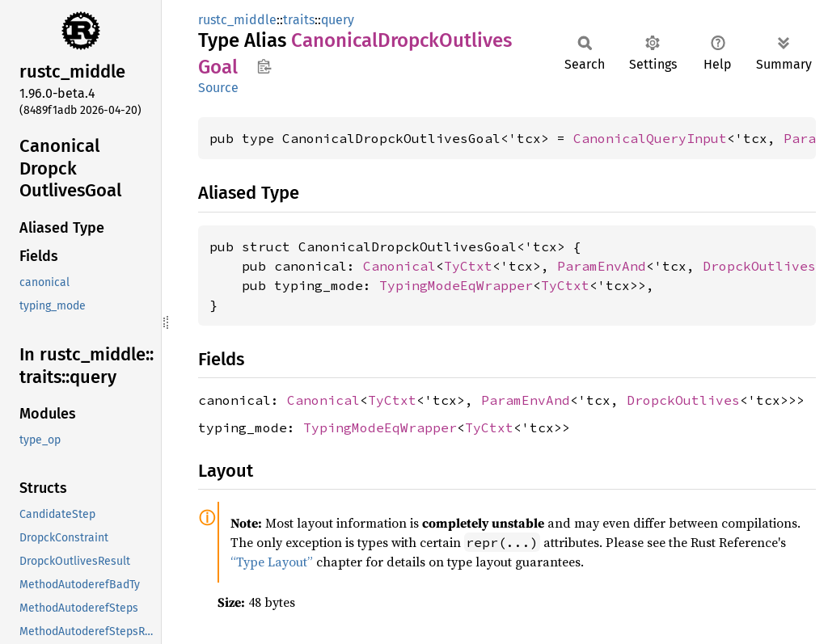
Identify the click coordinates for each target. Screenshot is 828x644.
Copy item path (264, 66)
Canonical (399, 266)
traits (299, 20)
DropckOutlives (759, 266)
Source (218, 88)
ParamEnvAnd (602, 266)
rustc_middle (237, 20)
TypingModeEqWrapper (456, 285)
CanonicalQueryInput (650, 138)
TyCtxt (468, 266)
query (338, 20)
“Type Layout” (272, 562)
